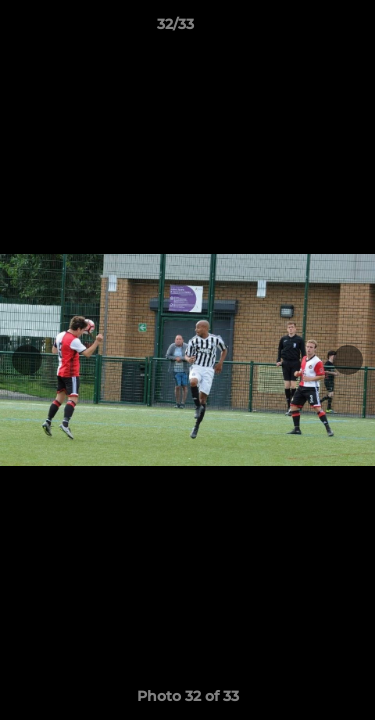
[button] (303, 29)
